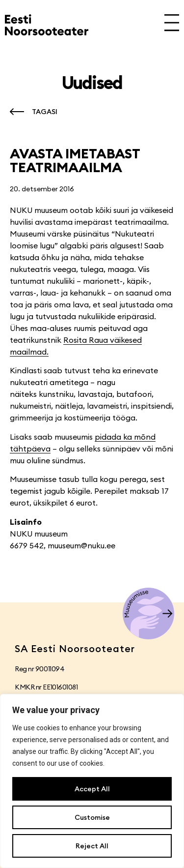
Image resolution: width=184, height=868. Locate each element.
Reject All (92, 846)
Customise (92, 817)
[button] (31, 112)
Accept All (92, 789)
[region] (92, 781)
